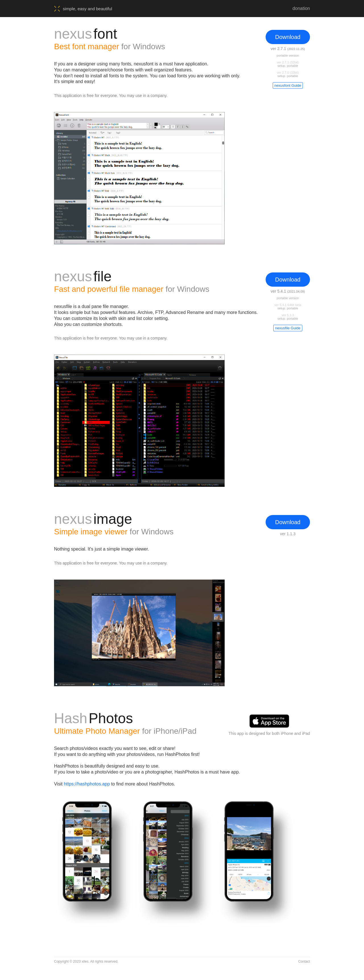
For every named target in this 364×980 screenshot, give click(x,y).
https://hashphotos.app (87, 784)
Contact (304, 962)
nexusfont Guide (288, 85)
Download (288, 37)
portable (293, 66)
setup (281, 66)
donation (301, 8)
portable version (288, 55)
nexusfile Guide (288, 328)
